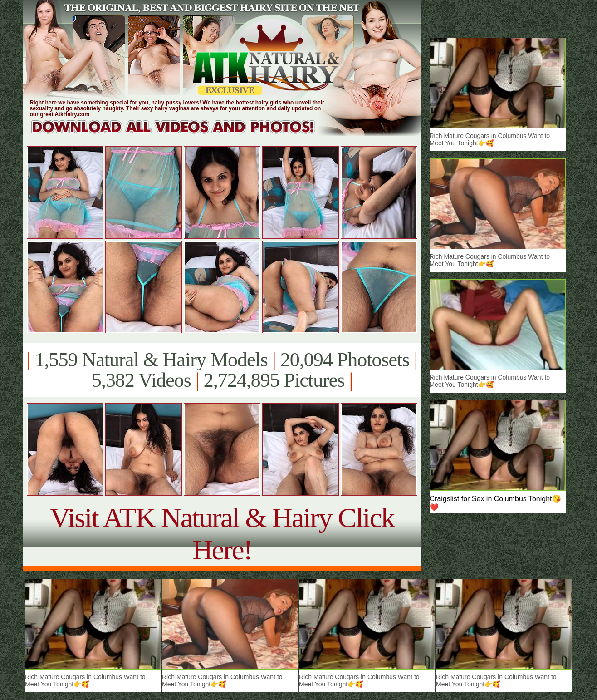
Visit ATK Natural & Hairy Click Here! (222, 534)
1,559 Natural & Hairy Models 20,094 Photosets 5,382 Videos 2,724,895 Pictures (222, 370)
